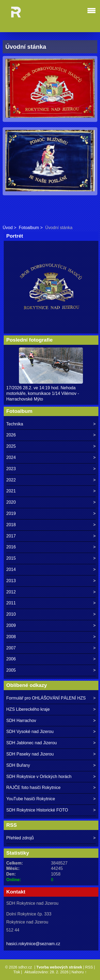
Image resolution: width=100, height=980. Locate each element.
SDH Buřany (18, 765)
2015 (11, 558)
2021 (11, 491)
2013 (11, 581)
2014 (11, 569)
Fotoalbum (29, 228)
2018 (11, 525)
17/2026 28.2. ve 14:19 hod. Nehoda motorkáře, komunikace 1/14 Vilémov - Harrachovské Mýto (43, 393)
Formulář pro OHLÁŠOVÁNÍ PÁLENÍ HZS (46, 698)
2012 (11, 592)
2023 (11, 469)
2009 (11, 625)
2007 (11, 648)
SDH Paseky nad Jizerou (30, 754)
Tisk (17, 972)
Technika (15, 424)
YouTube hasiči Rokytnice (31, 799)
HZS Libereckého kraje (28, 709)
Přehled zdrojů (20, 838)
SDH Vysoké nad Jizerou (30, 732)
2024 (11, 457)
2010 (11, 614)
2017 (11, 536)
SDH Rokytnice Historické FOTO (37, 810)
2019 (11, 513)
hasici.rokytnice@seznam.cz (33, 944)
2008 (11, 637)
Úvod (8, 228)
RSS (89, 967)
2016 (11, 547)
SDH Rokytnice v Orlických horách (39, 777)
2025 (11, 446)
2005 (11, 670)
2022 (11, 480)
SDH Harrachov (21, 721)
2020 (11, 502)
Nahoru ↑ (79, 972)
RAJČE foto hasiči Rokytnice (34, 788)
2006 (11, 659)
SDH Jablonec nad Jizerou (32, 743)
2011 (11, 603)
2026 (11, 435)
